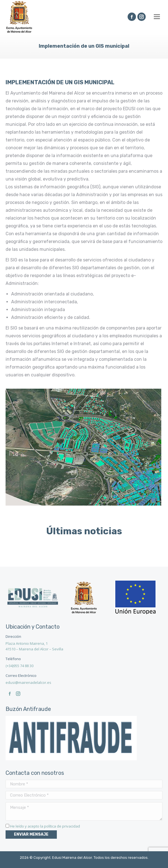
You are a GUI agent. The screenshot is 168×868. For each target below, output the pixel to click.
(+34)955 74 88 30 (20, 666)
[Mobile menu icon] (157, 17)
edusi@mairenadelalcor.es (28, 682)
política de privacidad (62, 826)
